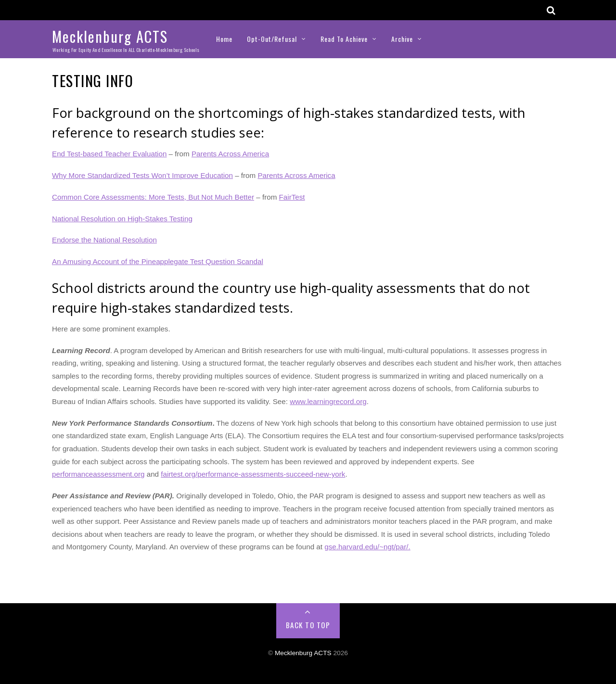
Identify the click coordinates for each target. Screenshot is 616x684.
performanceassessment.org (98, 474)
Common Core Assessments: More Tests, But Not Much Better (153, 197)
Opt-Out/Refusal (272, 39)
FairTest (292, 197)
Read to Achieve (344, 39)
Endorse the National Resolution (104, 240)
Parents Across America (230, 154)
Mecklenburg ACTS (303, 653)
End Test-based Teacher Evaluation (109, 154)
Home (224, 39)
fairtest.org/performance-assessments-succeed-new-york (253, 474)
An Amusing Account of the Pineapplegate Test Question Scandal (158, 261)
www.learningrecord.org (328, 401)
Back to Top (308, 625)
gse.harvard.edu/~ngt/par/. (367, 547)
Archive (402, 39)
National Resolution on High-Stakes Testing (122, 219)
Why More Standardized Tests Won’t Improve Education (142, 175)
